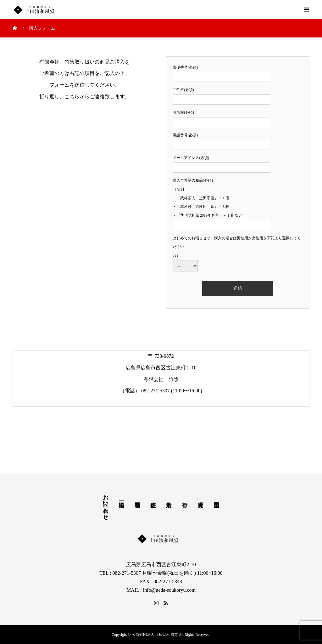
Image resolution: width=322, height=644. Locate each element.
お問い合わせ (106, 504)
